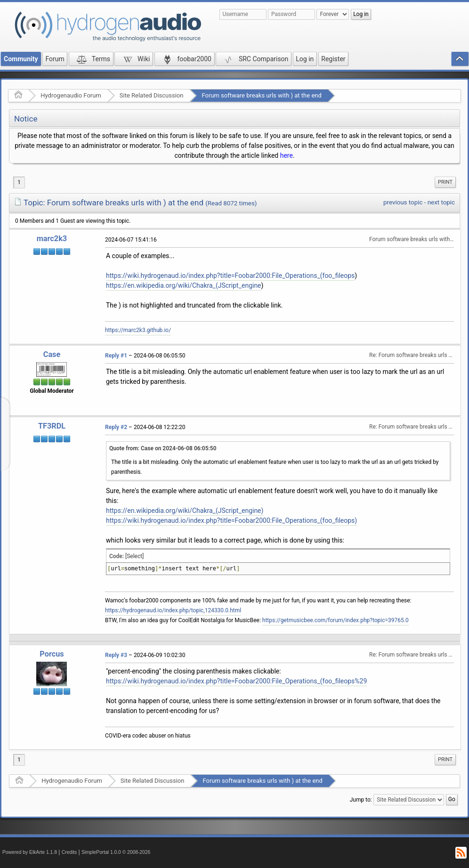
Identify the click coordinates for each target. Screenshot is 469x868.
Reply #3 (116, 655)
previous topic (403, 202)
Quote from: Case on (163, 448)
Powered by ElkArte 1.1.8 (30, 852)
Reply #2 (116, 427)
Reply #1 (116, 356)
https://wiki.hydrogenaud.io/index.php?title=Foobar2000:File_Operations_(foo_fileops (230, 276)
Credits (69, 852)
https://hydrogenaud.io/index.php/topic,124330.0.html (173, 610)
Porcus (52, 654)
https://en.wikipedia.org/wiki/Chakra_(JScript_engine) (185, 511)
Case (52, 354)
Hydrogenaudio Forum (71, 95)
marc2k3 (52, 239)
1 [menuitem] (19, 182)
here (287, 155)
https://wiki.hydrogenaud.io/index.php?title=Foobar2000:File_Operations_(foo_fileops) (231, 520)
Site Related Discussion (152, 95)
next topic (441, 202)
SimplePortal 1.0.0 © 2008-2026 (116, 852)
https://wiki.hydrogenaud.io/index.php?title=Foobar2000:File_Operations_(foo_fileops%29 (236, 681)
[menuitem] (445, 182)
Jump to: (361, 800)
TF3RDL (52, 426)
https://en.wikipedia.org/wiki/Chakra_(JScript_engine (184, 285)
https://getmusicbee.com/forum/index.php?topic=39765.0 (336, 620)
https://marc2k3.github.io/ (138, 330)
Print (445, 182)
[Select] (134, 556)
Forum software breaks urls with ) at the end (261, 95)
